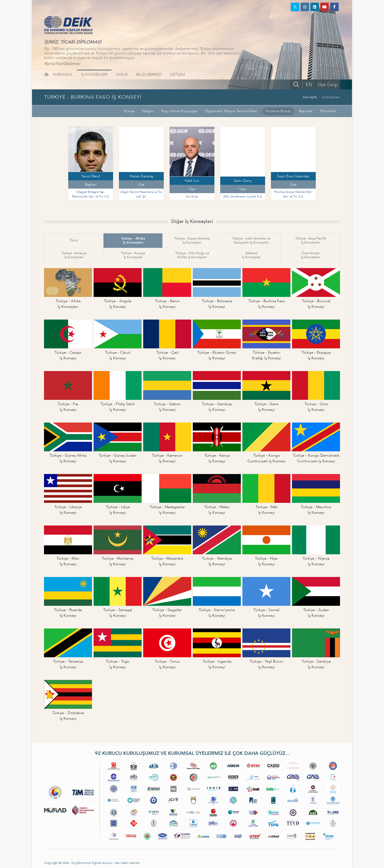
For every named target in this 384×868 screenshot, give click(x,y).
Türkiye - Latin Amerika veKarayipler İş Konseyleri (251, 240)
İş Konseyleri (331, 97)
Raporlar (306, 111)
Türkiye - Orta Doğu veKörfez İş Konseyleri (192, 255)
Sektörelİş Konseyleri (251, 255)
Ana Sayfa (310, 97)
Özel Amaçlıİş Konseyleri (311, 255)
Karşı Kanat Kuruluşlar (179, 111)
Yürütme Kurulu (278, 111)
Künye (129, 111)
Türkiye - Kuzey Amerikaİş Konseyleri (192, 240)
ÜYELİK (122, 75)
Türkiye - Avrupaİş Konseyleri (133, 255)
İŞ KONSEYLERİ (94, 75)
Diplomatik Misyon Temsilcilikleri (231, 111)
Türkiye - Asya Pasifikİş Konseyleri (311, 240)
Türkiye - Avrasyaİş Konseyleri (74, 255)
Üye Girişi (328, 85)
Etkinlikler (328, 111)
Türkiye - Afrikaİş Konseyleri (133, 240)
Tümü (74, 240)
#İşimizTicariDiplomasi (62, 64)
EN (309, 85)
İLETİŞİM (177, 75)
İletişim (148, 111)
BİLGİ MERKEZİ (149, 75)
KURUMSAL (63, 75)
